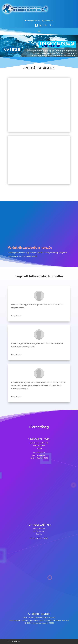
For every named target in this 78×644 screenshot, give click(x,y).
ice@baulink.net (35, 21)
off (28, 21)
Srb (51, 25)
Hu (46, 25)
